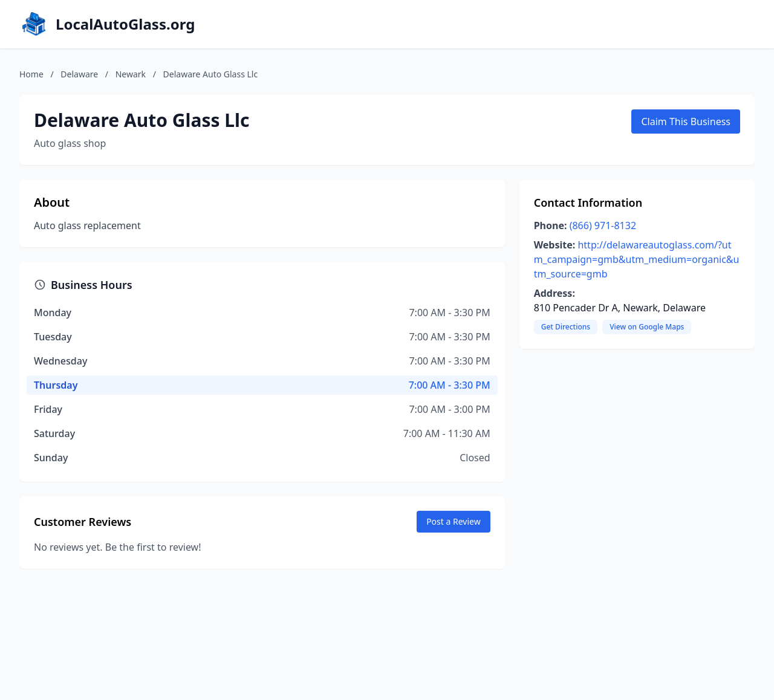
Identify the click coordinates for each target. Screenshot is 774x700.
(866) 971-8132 (603, 225)
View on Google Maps (647, 327)
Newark (131, 74)
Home (31, 74)
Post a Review (454, 521)
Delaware (79, 74)
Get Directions (566, 327)
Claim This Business (686, 122)
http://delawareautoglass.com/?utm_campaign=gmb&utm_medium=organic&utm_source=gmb (637, 259)
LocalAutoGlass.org (125, 24)
